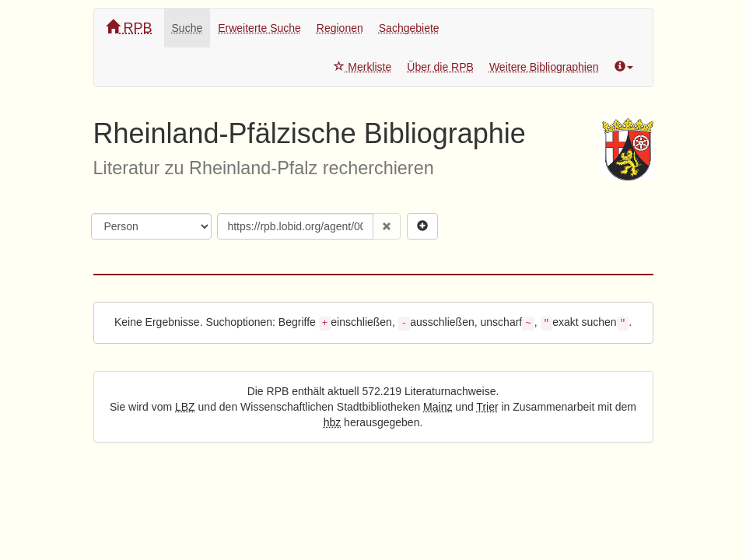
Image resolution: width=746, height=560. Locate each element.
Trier (487, 407)
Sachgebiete (409, 28)
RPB (129, 28)
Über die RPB (440, 67)
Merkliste (362, 67)
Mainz (438, 407)
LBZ (185, 407)
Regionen (340, 28)
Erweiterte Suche (259, 28)
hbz (333, 422)
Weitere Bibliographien (544, 67)
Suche (187, 28)
